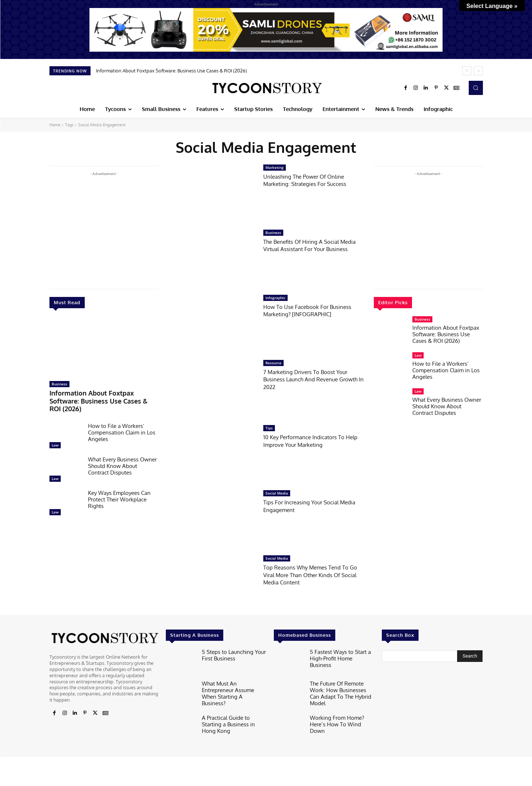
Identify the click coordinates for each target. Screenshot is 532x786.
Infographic (275, 298)
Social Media (277, 493)
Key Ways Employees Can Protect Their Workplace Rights (119, 489)
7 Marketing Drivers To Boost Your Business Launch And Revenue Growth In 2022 (310, 379)
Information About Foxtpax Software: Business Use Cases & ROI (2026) (171, 71)
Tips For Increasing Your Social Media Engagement (314, 506)
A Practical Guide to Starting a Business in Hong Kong (234, 717)
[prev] (467, 71)
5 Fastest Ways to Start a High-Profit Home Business (338, 654)
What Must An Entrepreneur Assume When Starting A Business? (232, 689)
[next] (478, 71)
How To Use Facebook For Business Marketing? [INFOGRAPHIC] (312, 310)
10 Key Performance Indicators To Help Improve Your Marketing (309, 440)
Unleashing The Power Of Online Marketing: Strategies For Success (310, 180)
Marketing (275, 167)
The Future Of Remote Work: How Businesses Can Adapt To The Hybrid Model (342, 689)
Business (59, 384)
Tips (269, 428)
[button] (476, 88)
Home (55, 125)
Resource (273, 363)
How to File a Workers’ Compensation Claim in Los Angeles (122, 422)
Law (55, 434)
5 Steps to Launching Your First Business (230, 654)
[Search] (470, 656)
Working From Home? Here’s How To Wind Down (341, 717)
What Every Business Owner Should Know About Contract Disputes (122, 455)
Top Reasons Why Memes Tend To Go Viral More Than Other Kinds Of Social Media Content (311, 575)
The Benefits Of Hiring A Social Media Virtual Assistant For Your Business (315, 245)
